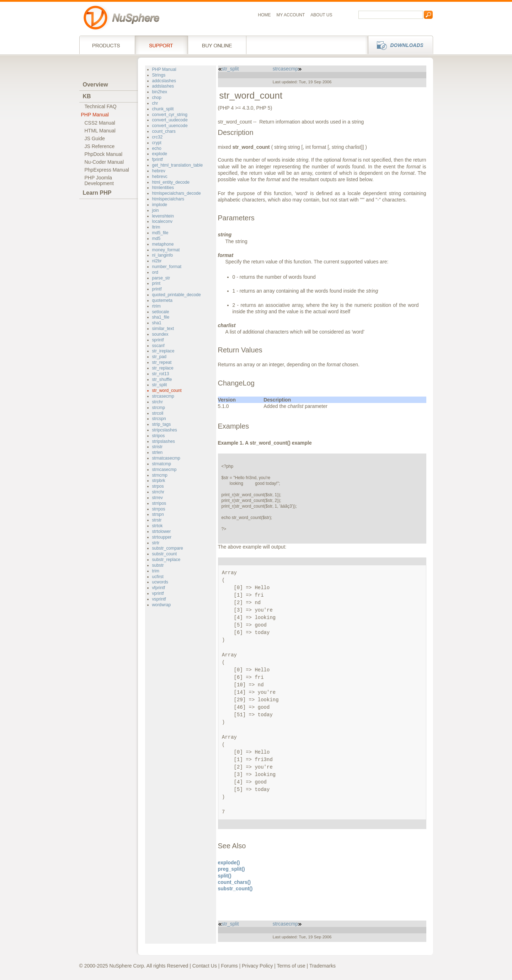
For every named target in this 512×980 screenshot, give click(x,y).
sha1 (157, 323)
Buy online (217, 45)
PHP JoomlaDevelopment (99, 180)
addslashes (163, 86)
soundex (160, 334)
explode (160, 154)
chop (157, 98)
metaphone (163, 244)
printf (157, 289)
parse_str (161, 278)
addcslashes (164, 81)
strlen (158, 452)
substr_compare (168, 548)
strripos (159, 503)
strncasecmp (164, 470)
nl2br (157, 261)
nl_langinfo (163, 255)
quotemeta (162, 300)
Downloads (398, 45)
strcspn (159, 419)
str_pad (159, 357)
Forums (229, 966)
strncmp (160, 475)
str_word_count (167, 391)
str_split (160, 385)
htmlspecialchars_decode (177, 193)
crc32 (158, 137)
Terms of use (291, 966)
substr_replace (166, 560)
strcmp (159, 408)
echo (157, 148)
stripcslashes (165, 430)
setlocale (161, 312)
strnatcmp (162, 464)
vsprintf (159, 599)
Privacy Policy (257, 966)
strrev (158, 498)
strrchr (158, 492)
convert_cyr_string (170, 115)
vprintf (158, 593)
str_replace (163, 368)
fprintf (158, 159)
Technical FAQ (101, 106)
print (156, 283)
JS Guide (95, 138)
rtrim (156, 306)
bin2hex (160, 92)
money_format (166, 250)
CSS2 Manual (100, 123)
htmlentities (163, 188)
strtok (158, 526)
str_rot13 (161, 374)
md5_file (160, 233)
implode (160, 205)
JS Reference (100, 146)
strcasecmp (163, 396)
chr (155, 103)
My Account (291, 15)
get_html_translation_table (178, 165)
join (156, 210)
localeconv (162, 221)
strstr (157, 520)
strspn (158, 514)
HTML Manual (100, 131)
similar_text (163, 329)
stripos (159, 436)
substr (158, 565)
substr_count (165, 554)
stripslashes (164, 441)
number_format (167, 267)
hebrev (159, 171)
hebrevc (160, 177)
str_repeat (162, 362)
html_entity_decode (171, 182)
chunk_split (163, 109)
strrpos (159, 509)
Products (107, 45)
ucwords (160, 582)
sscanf (158, 346)
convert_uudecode (170, 120)
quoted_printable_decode (177, 295)
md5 (156, 239)
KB (87, 96)
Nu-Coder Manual (104, 162)
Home (265, 15)
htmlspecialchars (168, 199)
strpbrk (159, 481)
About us (321, 15)
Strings (159, 75)
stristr (158, 447)
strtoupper (162, 537)
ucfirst (158, 577)
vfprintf (159, 588)
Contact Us (205, 966)
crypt (157, 143)
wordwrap (162, 605)
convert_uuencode (170, 126)
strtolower (162, 531)
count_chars (164, 131)
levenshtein (163, 216)
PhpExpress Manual (107, 170)
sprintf (158, 340)
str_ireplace (163, 351)
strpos (158, 486)
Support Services (161, 45)
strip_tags (162, 424)
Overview (95, 85)
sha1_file (161, 317)
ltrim (156, 227)
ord (155, 272)
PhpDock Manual (104, 154)
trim (156, 571)
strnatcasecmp (166, 458)
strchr (158, 402)
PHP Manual (95, 115)
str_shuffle (162, 379)
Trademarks (322, 966)
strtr (156, 543)
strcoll (158, 413)
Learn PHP (97, 193)
